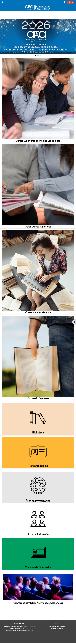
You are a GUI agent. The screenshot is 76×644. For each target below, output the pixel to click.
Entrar (71, 2)
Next (73, 38)
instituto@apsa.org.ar (26, 630)
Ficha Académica (38, 466)
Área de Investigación (38, 501)
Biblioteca (38, 432)
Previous (3, 38)
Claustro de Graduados (38, 567)
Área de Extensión (38, 534)
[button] (65, 2)
